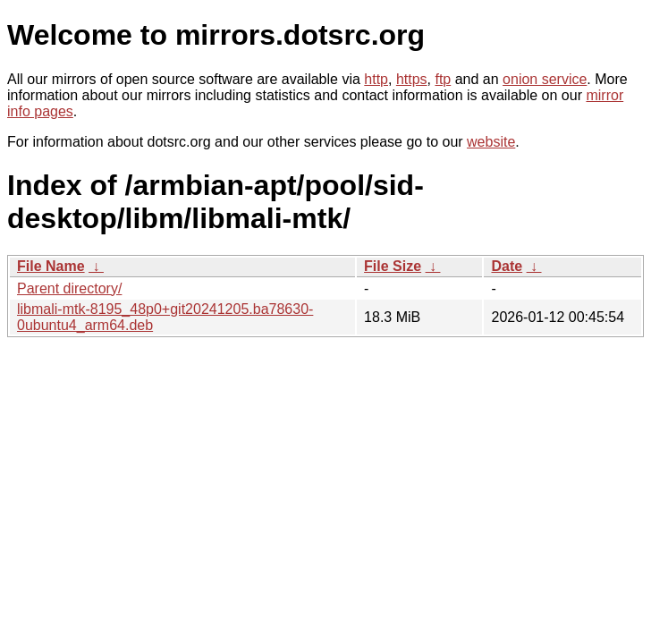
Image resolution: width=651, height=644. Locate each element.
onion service (545, 79)
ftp (443, 79)
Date (507, 266)
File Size (393, 266)
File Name (51, 266)
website (491, 142)
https (412, 79)
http (376, 79)
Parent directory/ (69, 288)
